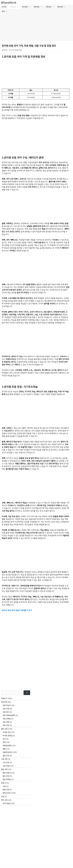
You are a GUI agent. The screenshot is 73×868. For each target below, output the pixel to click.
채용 (4, 749)
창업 (5, 11)
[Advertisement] (36, 27)
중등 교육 (4, 769)
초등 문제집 (7, 719)
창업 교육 (6, 790)
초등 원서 (6, 712)
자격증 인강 (7, 732)
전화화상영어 (7, 746)
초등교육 (4, 702)
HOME (4, 7)
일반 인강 (6, 756)
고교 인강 (6, 762)
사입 (4, 786)
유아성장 (27, 7)
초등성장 (15, 7)
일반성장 (62, 7)
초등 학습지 (7, 705)
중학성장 (39, 7)
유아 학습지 (7, 803)
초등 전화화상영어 (9, 715)
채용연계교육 (7, 752)
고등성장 (51, 7)
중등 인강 (6, 776)
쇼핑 (3, 796)
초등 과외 (6, 725)
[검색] (27, 693)
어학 (4, 742)
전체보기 (4, 698)
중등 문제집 (7, 779)
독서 (4, 739)
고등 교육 (4, 759)
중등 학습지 (7, 773)
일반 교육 (4, 729)
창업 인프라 (7, 793)
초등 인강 (6, 709)
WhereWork (9, 3)
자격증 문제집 (7, 736)
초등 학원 (6, 722)
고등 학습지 (7, 766)
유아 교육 (4, 800)
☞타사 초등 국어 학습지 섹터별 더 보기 (17, 610)
